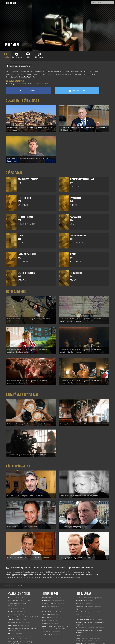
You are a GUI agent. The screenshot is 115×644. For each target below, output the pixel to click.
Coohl (77, 607)
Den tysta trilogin (13, 616)
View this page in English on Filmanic (19, 66)
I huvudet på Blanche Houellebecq (18, 594)
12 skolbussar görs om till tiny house (86, 610)
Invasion (44, 614)
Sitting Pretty (11, 77)
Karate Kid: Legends (13, 640)
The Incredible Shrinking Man (57, 74)
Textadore (78, 626)
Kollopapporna (46, 622)
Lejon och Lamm (46, 599)
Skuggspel (45, 597)
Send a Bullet (45, 608)
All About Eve (36, 74)
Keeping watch (46, 605)
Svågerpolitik (79, 634)
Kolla (77, 618)
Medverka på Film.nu (82, 597)
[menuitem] (4, 576)
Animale (10, 624)
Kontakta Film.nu (81, 591)
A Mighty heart (46, 625)
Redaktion (79, 594)
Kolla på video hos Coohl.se (22, 390)
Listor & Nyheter (16, 290)
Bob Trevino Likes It (13, 591)
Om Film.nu (79, 588)
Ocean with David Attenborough (17, 607)
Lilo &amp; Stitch (13, 637)
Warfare (10, 604)
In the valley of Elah (47, 594)
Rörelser (10, 599)
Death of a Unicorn (13, 613)
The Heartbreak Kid (47, 591)
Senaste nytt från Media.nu (23, 101)
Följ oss (78, 599)
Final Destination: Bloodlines (16, 626)
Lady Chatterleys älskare (49, 619)
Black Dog (11, 588)
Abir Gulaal (11, 610)
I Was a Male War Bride (82, 74)
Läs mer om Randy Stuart (16, 81)
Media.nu (78, 629)
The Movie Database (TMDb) (60, 563)
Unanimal (11, 602)
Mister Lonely (45, 602)
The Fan (27, 77)
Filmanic (78, 602)
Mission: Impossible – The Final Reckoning (20, 632)
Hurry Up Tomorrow (14, 629)
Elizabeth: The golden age (49, 616)
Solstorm (44, 611)
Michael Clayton (46, 588)
